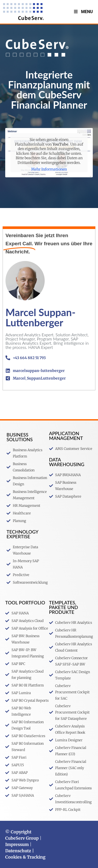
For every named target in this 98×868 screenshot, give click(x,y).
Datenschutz (18, 851)
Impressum (17, 844)
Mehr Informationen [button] (49, 169)
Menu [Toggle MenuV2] (83, 12)
